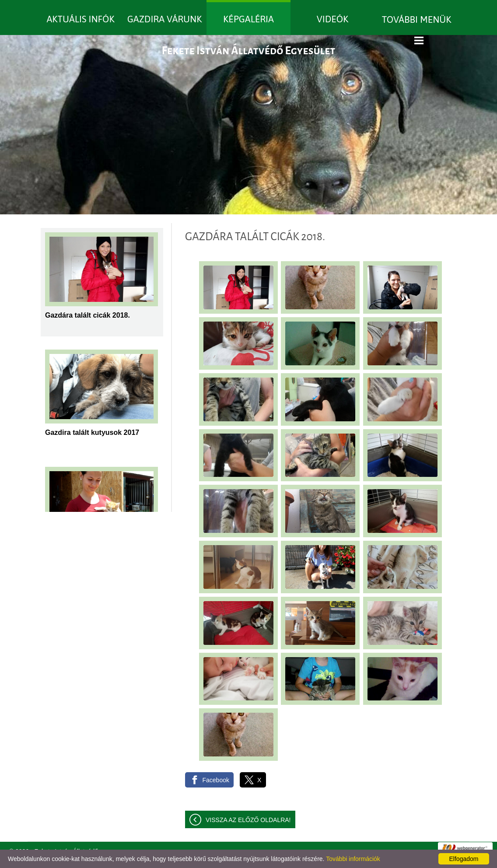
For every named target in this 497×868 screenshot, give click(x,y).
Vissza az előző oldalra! (248, 820)
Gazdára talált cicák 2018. (87, 315)
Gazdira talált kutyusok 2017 (92, 432)
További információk (353, 859)
